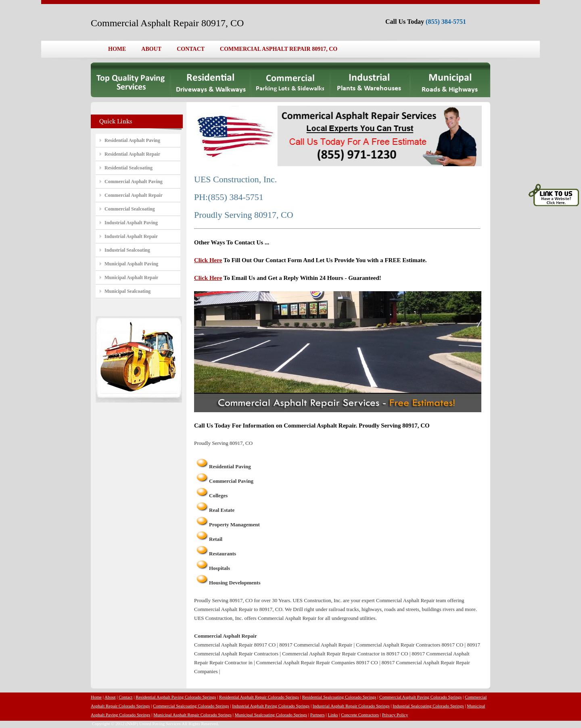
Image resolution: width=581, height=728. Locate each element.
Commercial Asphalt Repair (134, 195)
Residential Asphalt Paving (132, 140)
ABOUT (151, 49)
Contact (125, 697)
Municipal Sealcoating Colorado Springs (271, 715)
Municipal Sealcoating (127, 291)
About (110, 697)
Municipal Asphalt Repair (131, 277)
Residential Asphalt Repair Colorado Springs (259, 697)
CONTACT (191, 49)
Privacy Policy (395, 715)
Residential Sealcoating (129, 168)
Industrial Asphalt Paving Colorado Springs (271, 706)
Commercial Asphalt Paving (134, 181)
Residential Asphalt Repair (132, 154)
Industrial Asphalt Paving (131, 223)
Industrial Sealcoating (127, 250)
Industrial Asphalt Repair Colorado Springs (351, 706)
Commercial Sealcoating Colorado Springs (191, 706)
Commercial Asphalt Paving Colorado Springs (420, 697)
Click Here (208, 260)
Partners (318, 715)
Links (333, 715)
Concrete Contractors (360, 715)
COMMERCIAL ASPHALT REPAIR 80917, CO (279, 49)
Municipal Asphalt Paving (131, 264)
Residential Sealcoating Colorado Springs (339, 697)
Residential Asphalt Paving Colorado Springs (176, 697)
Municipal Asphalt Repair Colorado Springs (192, 715)
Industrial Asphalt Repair (131, 236)
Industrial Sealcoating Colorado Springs (428, 706)
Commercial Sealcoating (130, 209)
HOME (117, 49)
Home (96, 697)
